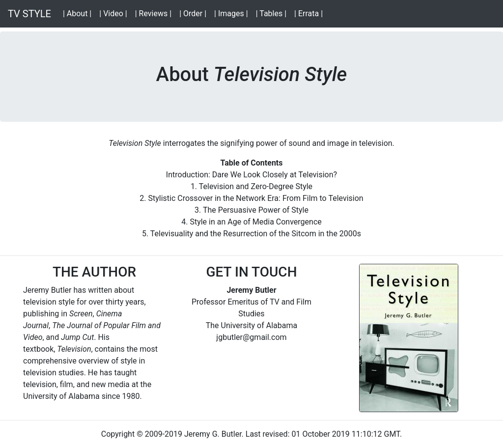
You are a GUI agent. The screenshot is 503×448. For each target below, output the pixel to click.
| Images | (233, 13)
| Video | (115, 13)
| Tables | (273, 13)
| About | (79, 13)
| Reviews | (155, 13)
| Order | (195, 13)
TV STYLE (29, 14)
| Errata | (310, 13)
